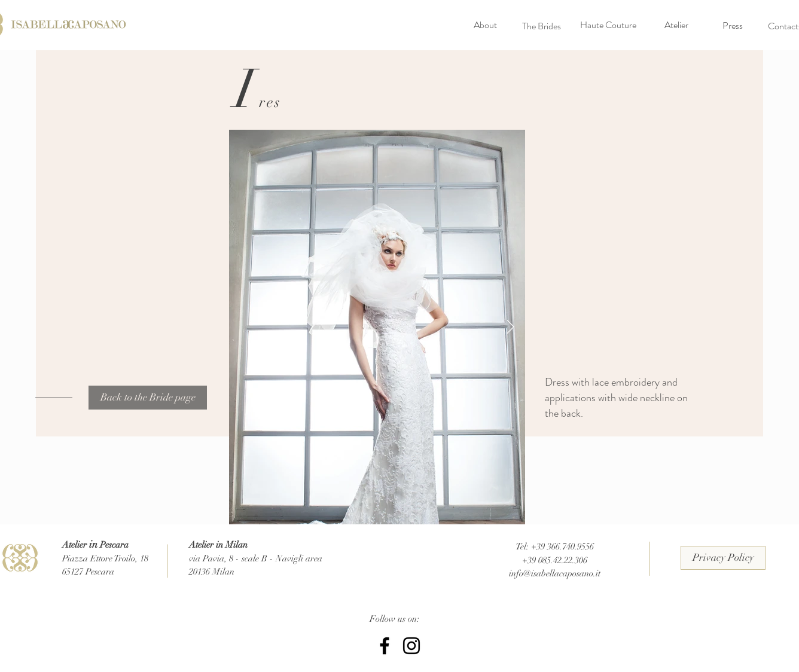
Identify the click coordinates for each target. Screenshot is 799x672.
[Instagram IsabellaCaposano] (411, 646)
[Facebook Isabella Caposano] (385, 646)
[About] (485, 25)
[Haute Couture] (608, 25)
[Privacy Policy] (723, 558)
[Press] (733, 26)
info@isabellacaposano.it (555, 573)
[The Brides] (541, 26)
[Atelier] (676, 25)
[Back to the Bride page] (148, 398)
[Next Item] (510, 327)
